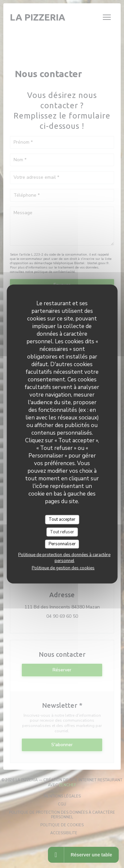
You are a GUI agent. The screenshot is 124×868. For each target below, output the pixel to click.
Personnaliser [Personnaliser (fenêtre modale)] (62, 544)
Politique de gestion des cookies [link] (63, 568)
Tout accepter (62, 519)
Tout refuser (62, 532)
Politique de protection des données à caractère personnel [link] (64, 557)
